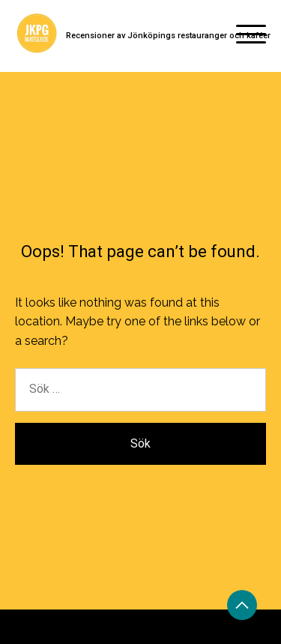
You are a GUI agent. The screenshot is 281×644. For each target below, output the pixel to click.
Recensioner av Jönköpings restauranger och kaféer (168, 36)
